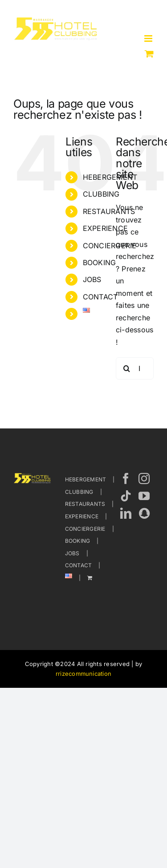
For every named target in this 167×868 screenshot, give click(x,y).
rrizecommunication (83, 674)
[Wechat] (144, 513)
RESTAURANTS (85, 504)
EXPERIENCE (105, 228)
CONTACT (100, 297)
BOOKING (100, 262)
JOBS (92, 279)
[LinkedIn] (126, 513)
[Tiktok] (126, 496)
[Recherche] (127, 368)
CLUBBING (101, 194)
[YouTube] (144, 496)
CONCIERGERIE (85, 529)
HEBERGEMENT (86, 479)
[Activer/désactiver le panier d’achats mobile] (149, 54)
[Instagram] (144, 478)
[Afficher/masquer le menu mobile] (149, 38)
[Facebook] (126, 478)
